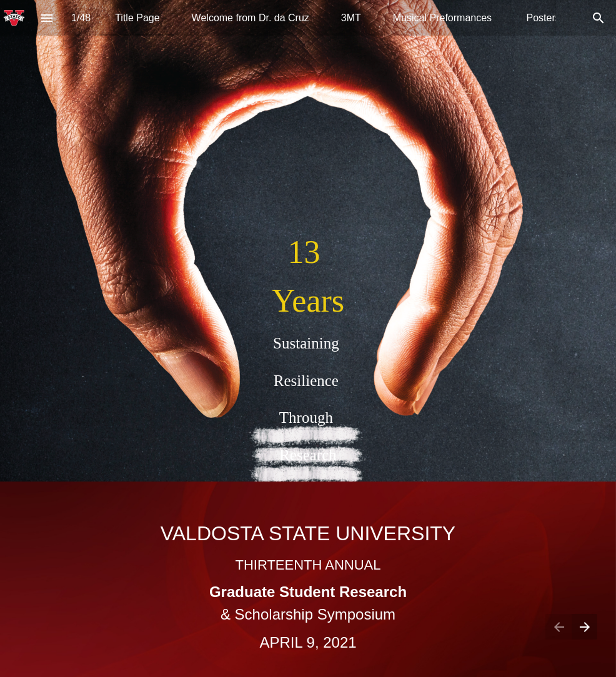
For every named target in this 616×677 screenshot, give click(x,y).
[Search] (598, 18)
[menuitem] (137, 18)
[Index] (47, 18)
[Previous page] (559, 627)
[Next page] (584, 627)
